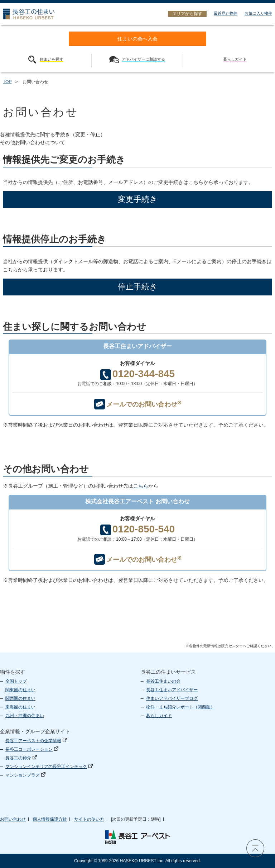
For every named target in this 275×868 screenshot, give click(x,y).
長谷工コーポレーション (32, 749)
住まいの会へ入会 (137, 39)
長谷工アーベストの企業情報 (36, 741)
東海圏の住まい (20, 707)
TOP (7, 82)
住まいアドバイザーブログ (172, 698)
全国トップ (16, 681)
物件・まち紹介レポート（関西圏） (180, 707)
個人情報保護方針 (50, 819)
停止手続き (138, 287)
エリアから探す (187, 14)
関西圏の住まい (20, 698)
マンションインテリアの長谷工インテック (49, 767)
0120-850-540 (137, 529)
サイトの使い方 (89, 819)
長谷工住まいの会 (163, 681)
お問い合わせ (13, 819)
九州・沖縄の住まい (25, 716)
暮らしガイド (159, 716)
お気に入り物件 (258, 13)
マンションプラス (25, 775)
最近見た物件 (226, 13)
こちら (141, 486)
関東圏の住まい (20, 690)
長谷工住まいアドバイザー (172, 690)
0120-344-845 (137, 374)
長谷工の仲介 (21, 758)
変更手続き (138, 199)
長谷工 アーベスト (137, 837)
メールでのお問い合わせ (138, 404)
